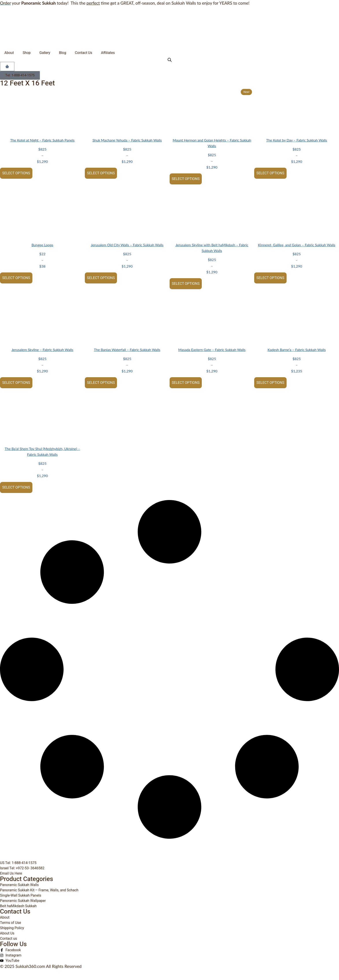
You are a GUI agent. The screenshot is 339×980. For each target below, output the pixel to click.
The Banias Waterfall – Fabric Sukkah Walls (127, 350)
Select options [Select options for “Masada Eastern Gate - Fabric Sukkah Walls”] (186, 383)
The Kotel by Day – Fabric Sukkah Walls (297, 140)
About (9, 53)
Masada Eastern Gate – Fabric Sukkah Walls (212, 350)
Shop (27, 53)
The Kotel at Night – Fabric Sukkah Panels (42, 140)
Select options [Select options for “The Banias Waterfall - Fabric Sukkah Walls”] (101, 383)
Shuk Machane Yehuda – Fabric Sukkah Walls (127, 140)
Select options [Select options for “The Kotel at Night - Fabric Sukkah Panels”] (16, 173)
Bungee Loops (42, 245)
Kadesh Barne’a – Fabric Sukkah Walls (297, 350)
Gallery (45, 53)
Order (5, 3)
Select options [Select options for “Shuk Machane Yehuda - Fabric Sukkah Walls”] (101, 173)
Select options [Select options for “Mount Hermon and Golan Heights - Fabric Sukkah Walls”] (186, 179)
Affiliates (108, 53)
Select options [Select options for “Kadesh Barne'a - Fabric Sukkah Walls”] (270, 383)
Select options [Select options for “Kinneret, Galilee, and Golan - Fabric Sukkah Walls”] (270, 278)
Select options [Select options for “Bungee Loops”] (16, 278)
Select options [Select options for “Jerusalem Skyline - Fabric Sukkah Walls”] (16, 383)
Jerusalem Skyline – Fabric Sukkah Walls (42, 350)
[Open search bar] (170, 60)
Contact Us (84, 53)
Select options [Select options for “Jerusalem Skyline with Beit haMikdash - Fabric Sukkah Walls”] (186, 284)
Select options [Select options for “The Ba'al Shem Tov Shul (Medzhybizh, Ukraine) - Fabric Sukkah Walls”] (16, 487)
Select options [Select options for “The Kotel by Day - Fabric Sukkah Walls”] (270, 173)
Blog (63, 53)
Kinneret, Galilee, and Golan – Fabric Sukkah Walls (297, 245)
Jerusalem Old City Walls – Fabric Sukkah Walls (127, 245)
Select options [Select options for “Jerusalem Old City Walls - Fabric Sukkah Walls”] (101, 278)
